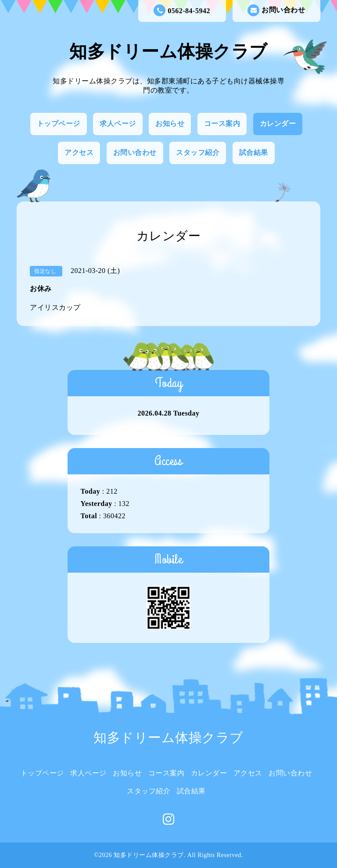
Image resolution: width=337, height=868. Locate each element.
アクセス (79, 152)
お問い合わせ (276, 10)
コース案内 (222, 124)
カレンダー (278, 124)
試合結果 (254, 152)
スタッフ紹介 (198, 152)
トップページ (59, 124)
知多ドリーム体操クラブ (168, 52)
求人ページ (118, 124)
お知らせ (170, 124)
